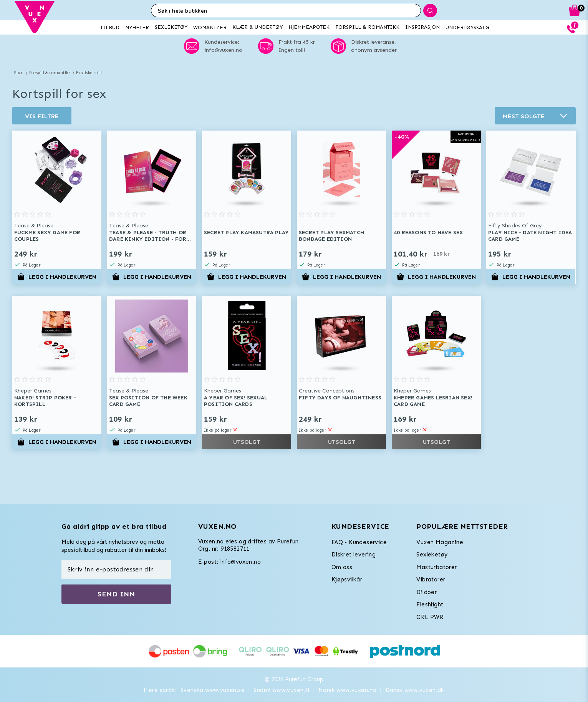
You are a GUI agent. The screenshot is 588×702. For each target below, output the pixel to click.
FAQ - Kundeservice (359, 542)
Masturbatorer (436, 567)
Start (19, 73)
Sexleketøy (432, 555)
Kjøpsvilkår (347, 579)
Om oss (342, 567)
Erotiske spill (89, 73)
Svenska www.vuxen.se (213, 690)
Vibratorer (431, 579)
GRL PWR (430, 617)
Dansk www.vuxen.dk (415, 690)
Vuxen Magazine (440, 542)
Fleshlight (430, 604)
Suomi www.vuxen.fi (281, 690)
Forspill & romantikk (50, 73)
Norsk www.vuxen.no (347, 690)
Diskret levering (354, 555)
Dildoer (427, 592)
